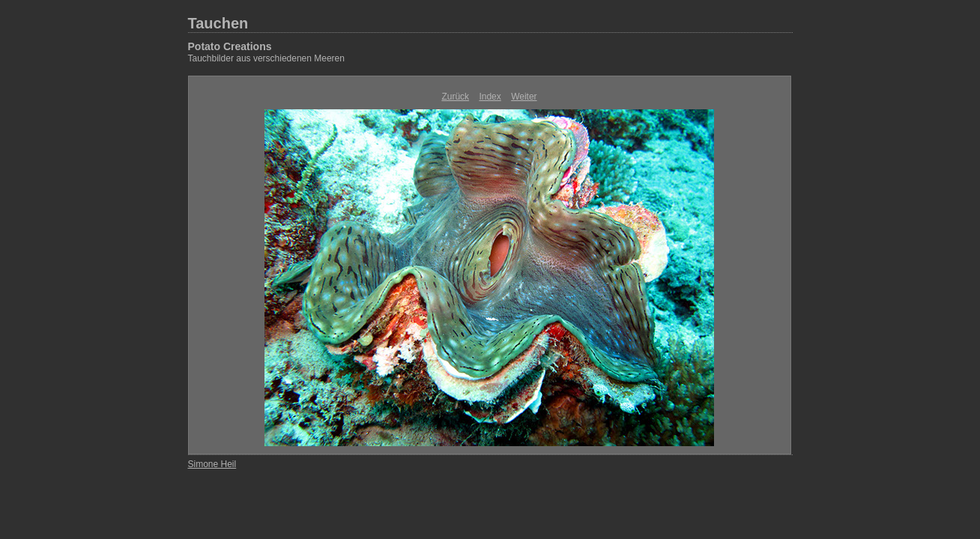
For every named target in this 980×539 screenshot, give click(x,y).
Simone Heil (212, 464)
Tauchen (218, 23)
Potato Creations (230, 46)
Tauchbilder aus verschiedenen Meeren (266, 58)
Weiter (524, 97)
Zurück (455, 97)
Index (490, 97)
